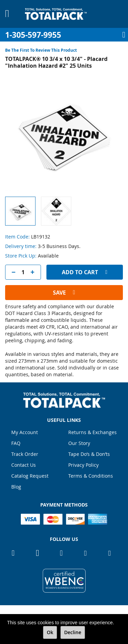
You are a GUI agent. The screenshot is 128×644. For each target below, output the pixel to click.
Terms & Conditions (91, 476)
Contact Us (24, 465)
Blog (16, 487)
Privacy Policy (83, 465)
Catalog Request (30, 476)
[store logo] (56, 14)
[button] (56, 211)
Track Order (25, 454)
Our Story (79, 443)
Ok (50, 632)
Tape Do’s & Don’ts (89, 454)
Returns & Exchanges (93, 432)
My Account (25, 432)
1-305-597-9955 (33, 35)
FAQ (16, 443)
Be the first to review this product (41, 50)
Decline (73, 632)
